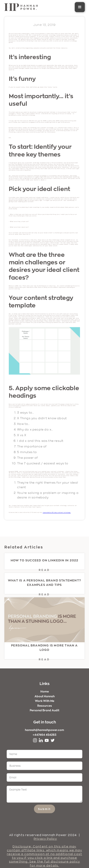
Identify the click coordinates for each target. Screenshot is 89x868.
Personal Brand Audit (44, 712)
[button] (80, 7)
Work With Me (45, 703)
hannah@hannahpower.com (44, 732)
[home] (21, 7)
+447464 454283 (44, 737)
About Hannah (45, 698)
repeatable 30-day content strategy (57, 513)
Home (45, 694)
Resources (45, 708)
